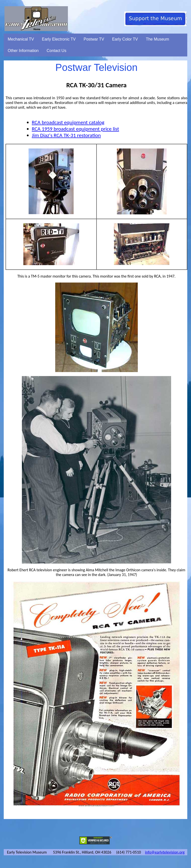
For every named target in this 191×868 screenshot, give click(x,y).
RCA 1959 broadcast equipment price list (75, 129)
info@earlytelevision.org (165, 852)
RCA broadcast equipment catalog (68, 122)
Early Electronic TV (59, 39)
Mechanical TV (21, 39)
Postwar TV (94, 39)
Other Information (23, 51)
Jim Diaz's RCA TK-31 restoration (66, 135)
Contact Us (57, 51)
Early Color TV (125, 39)
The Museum (157, 39)
